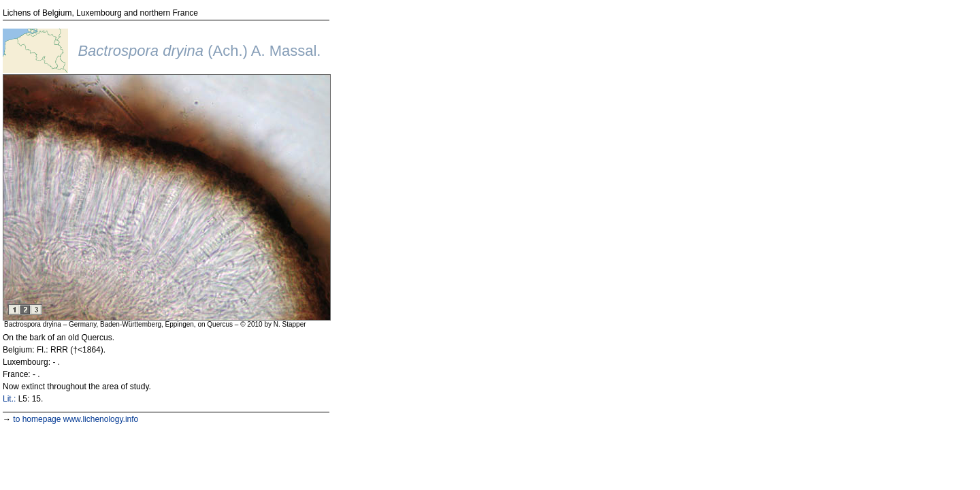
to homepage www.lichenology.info (76, 419)
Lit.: (9, 399)
